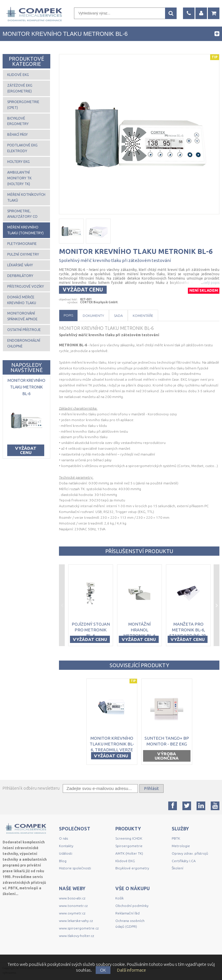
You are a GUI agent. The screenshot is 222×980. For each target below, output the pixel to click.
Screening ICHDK (129, 838)
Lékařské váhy (20, 265)
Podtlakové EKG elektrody (22, 148)
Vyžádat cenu (83, 289)
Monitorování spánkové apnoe (22, 316)
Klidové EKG (18, 75)
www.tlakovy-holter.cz (76, 936)
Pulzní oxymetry (23, 254)
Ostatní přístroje (24, 330)
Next (217, 605)
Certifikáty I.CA (184, 861)
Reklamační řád (127, 913)
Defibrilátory (20, 276)
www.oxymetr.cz (72, 913)
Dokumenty (93, 316)
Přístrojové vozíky (26, 286)
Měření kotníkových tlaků (26, 197)
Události (66, 853)
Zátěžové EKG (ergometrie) (20, 88)
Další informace (132, 970)
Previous (62, 605)
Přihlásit (151, 789)
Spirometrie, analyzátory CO (22, 214)
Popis (68, 315)
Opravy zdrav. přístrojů (190, 853)
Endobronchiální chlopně (24, 343)
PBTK (176, 838)
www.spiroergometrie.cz (79, 928)
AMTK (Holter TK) (129, 853)
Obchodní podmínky (132, 906)
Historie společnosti (75, 868)
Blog (63, 861)
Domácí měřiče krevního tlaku (22, 300)
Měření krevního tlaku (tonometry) (25, 230)
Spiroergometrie (129, 846)
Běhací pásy (17, 134)
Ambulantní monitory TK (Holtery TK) (19, 178)
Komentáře (143, 316)
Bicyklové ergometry (18, 121)
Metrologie (181, 846)
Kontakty (66, 846)
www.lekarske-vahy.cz (76, 921)
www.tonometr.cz (73, 906)
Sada (118, 316)
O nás (63, 838)
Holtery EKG (18, 162)
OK (103, 970)
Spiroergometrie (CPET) (23, 105)
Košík (120, 898)
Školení (177, 868)
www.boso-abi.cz (72, 898)
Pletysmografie (22, 244)
